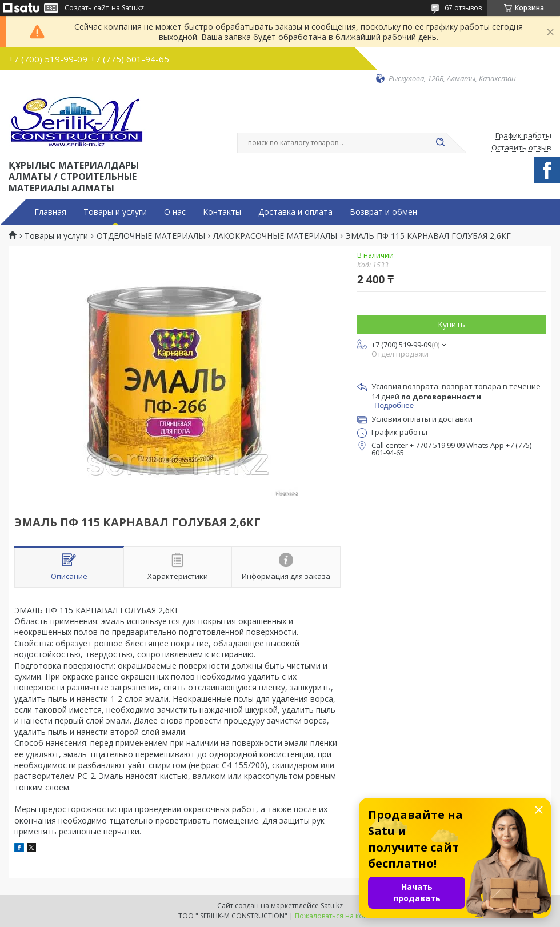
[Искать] (440, 143)
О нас (175, 212)
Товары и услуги (115, 212)
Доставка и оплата (295, 212)
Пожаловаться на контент (339, 916)
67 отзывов (463, 8)
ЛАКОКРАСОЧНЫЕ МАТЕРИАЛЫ (275, 236)
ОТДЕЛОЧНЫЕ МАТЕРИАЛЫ (151, 236)
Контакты (222, 212)
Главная (50, 212)
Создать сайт (87, 8)
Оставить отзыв (521, 148)
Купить (451, 324)
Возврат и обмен (383, 212)
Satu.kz (332, 906)
